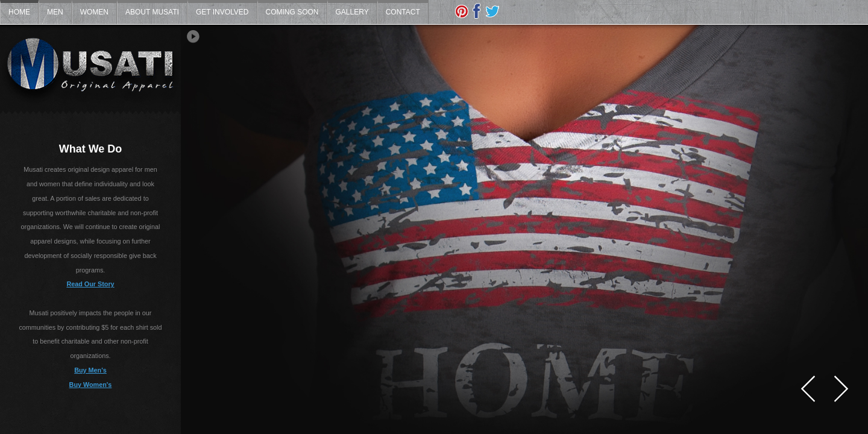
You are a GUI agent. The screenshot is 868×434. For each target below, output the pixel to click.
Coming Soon (292, 12)
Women (94, 12)
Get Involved (222, 12)
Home (19, 12)
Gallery (352, 12)
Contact (403, 12)
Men (55, 12)
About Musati (152, 12)
